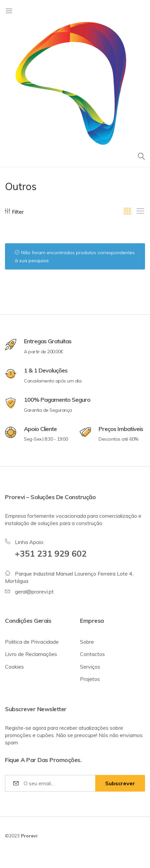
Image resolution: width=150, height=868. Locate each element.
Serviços (90, 667)
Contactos (92, 654)
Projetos (90, 679)
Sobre (87, 642)
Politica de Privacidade (32, 642)
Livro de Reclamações (31, 654)
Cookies (14, 667)
